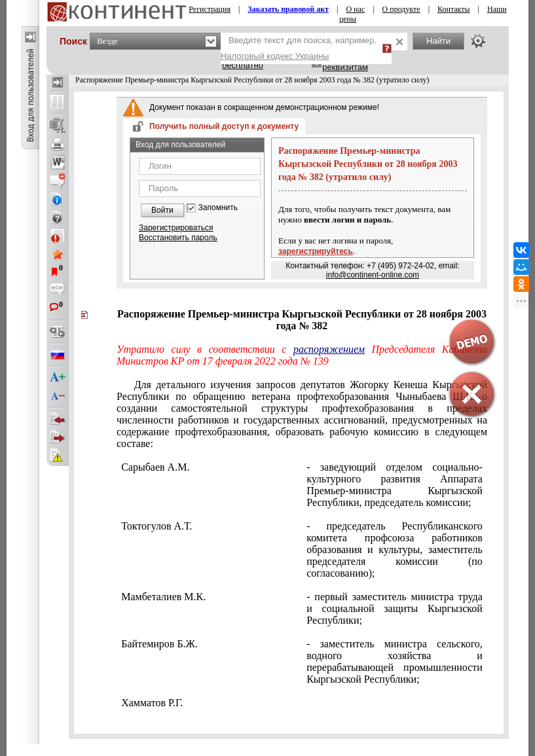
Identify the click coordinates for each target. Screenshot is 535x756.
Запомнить (218, 208)
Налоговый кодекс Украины (275, 56)
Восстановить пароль (178, 238)
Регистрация (210, 9)
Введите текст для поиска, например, (299, 48)
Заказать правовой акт (288, 9)
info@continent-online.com (373, 275)
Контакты (454, 9)
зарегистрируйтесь (316, 251)
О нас (355, 9)
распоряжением (329, 349)
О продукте (401, 9)
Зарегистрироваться (176, 228)
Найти (438, 41)
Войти (162, 210)
